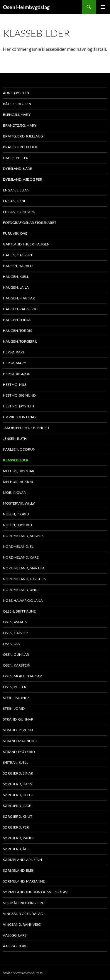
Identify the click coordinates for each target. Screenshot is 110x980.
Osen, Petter (15, 687)
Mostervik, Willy (19, 503)
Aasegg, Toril (16, 946)
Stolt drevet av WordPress (23, 973)
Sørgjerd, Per (16, 827)
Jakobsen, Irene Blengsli (26, 428)
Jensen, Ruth (15, 438)
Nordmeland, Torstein (25, 579)
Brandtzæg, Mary (20, 125)
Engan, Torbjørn (19, 212)
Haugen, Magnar (19, 298)
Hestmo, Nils (15, 384)
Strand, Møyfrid (19, 752)
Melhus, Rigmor (18, 482)
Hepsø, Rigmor (17, 374)
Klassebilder (16, 460)
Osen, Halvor (15, 633)
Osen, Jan (12, 644)
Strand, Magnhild (20, 741)
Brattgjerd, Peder (20, 147)
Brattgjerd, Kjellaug (23, 136)
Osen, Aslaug (15, 622)
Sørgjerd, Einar (18, 773)
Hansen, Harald (18, 266)
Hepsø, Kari (13, 352)
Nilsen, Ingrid (16, 514)
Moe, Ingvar (14, 492)
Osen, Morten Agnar (22, 676)
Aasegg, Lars (15, 935)
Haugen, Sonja (17, 320)
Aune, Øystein (16, 93)
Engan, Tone (15, 201)
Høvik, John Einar (20, 417)
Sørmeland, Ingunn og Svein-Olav (35, 892)
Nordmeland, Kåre (21, 557)
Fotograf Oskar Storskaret (30, 223)
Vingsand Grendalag (23, 914)
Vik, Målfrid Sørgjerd (24, 903)
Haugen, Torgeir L (20, 341)
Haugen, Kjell (16, 277)
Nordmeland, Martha (24, 568)
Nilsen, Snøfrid (17, 525)
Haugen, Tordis (17, 331)
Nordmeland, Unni (21, 590)
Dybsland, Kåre (17, 169)
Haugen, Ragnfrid (20, 309)
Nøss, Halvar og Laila (23, 600)
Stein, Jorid (14, 708)
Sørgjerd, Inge (17, 806)
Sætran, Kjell (16, 762)
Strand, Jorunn (18, 730)
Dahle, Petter (16, 158)
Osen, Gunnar (16, 654)
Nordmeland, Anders (23, 536)
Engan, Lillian (16, 190)
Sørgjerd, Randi (18, 838)
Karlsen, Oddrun (19, 449)
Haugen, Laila (16, 287)
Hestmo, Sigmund (19, 395)
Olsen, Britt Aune (19, 611)
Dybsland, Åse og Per (23, 179)
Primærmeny (103, 7)
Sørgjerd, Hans (17, 784)
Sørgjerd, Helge (18, 795)
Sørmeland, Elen (19, 870)
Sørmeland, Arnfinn (22, 860)
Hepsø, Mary (15, 363)
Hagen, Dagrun (17, 255)
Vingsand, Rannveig (22, 924)
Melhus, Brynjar (19, 471)
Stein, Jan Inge (16, 698)
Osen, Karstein (17, 665)
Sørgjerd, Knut (18, 816)
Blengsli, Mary (17, 115)
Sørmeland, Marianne (24, 881)
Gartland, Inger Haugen (26, 244)
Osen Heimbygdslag (26, 7)
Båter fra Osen (17, 104)
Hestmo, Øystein (18, 406)
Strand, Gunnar (18, 719)
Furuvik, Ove (15, 233)
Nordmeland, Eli (19, 546)
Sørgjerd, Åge (16, 849)
